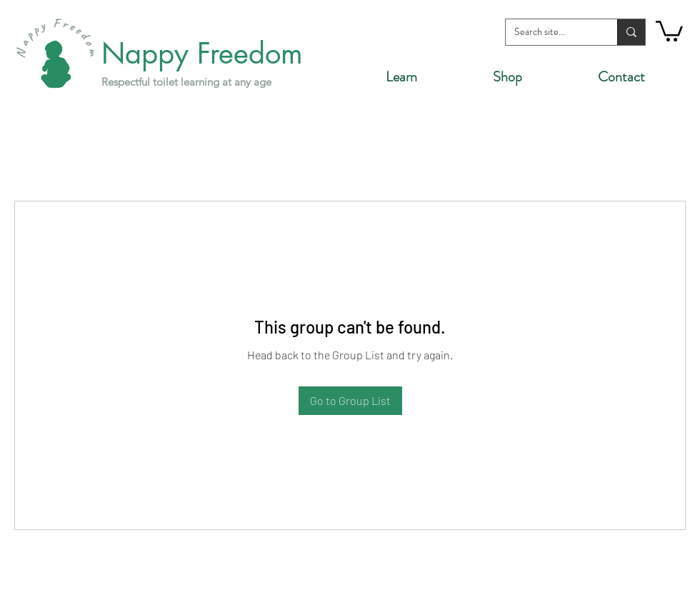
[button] (669, 30)
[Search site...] (551, 32)
